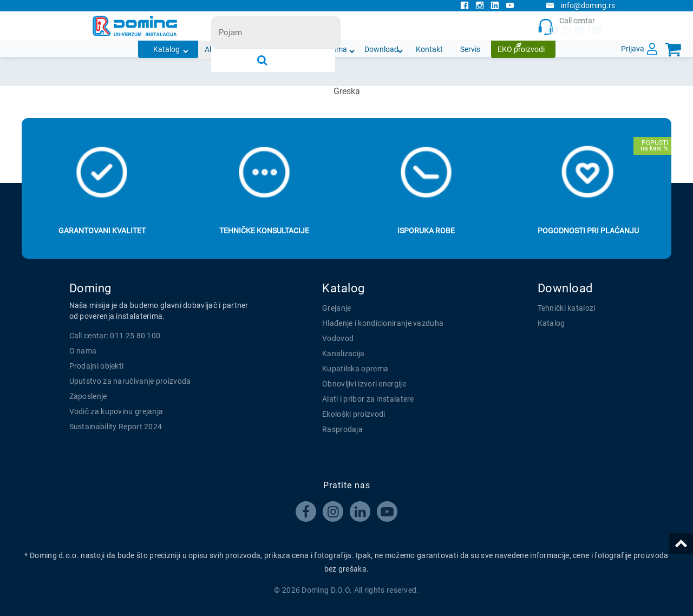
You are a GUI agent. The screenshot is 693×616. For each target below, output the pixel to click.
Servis (470, 49)
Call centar (569, 26)
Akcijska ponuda (232, 49)
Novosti (290, 49)
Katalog (166, 49)
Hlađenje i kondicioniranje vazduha (383, 323)
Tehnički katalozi (567, 308)
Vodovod (338, 338)
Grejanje (336, 308)
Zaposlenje (88, 396)
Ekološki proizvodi (354, 414)
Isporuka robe (426, 231)
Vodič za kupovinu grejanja (116, 411)
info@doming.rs (580, 5)
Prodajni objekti (97, 366)
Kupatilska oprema (355, 369)
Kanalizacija (344, 353)
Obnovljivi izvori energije (364, 384)
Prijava (633, 49)
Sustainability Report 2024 (116, 427)
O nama (334, 49)
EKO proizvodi (521, 49)
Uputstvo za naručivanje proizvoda (130, 381)
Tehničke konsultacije (264, 231)
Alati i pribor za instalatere (368, 399)
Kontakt (429, 49)
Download (381, 49)
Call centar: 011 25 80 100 (115, 336)
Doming (90, 288)
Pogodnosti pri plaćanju (588, 231)
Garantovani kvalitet (102, 231)
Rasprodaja (342, 429)
